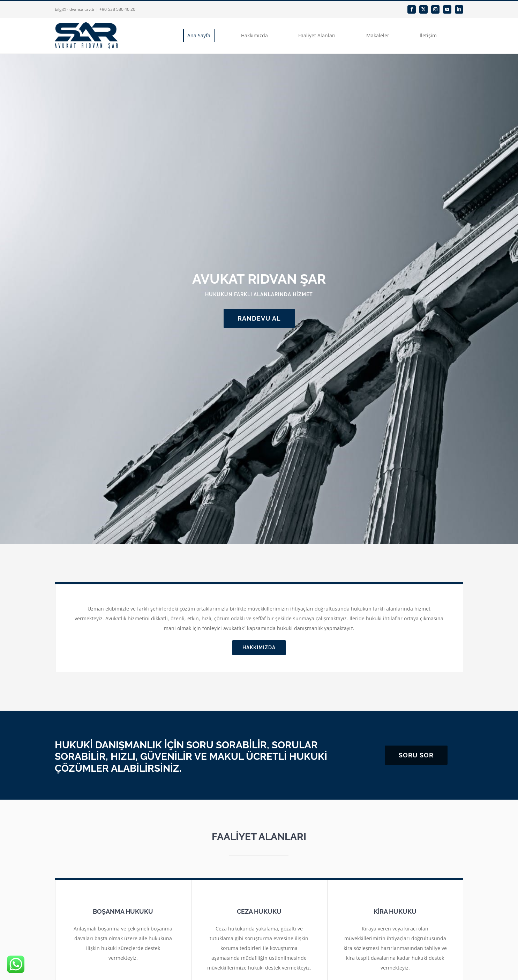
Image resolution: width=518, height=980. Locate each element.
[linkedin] (459, 9)
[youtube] (447, 9)
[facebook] (412, 9)
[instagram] (435, 9)
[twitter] (423, 9)
